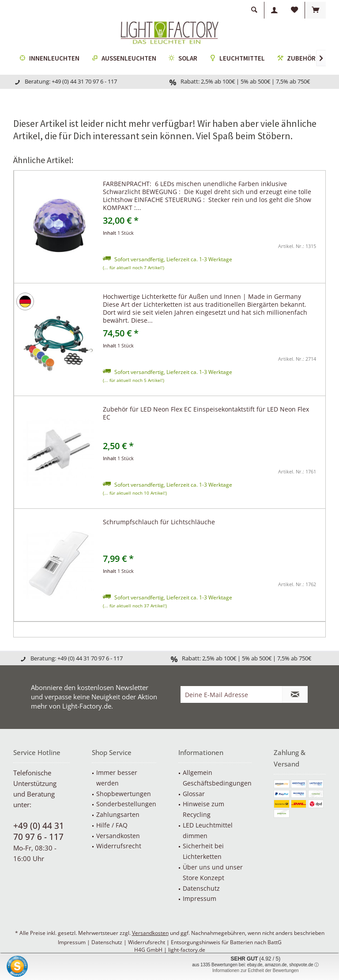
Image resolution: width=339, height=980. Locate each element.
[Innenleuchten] (49, 59)
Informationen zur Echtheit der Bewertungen (256, 970)
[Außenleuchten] (124, 59)
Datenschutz (201, 888)
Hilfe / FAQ (112, 825)
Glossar (194, 794)
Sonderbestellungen (126, 804)
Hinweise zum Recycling (203, 809)
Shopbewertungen (124, 794)
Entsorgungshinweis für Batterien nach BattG (226, 942)
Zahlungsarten (118, 814)
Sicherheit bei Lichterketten (203, 851)
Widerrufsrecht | (149, 942)
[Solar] (183, 59)
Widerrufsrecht (119, 846)
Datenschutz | (110, 942)
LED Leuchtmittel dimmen (208, 830)
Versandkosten (118, 836)
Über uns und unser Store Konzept (213, 872)
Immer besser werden (117, 778)
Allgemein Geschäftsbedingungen (217, 778)
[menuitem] (315, 10)
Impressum (200, 898)
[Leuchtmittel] (237, 59)
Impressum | (75, 942)
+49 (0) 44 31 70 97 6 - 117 (39, 831)
